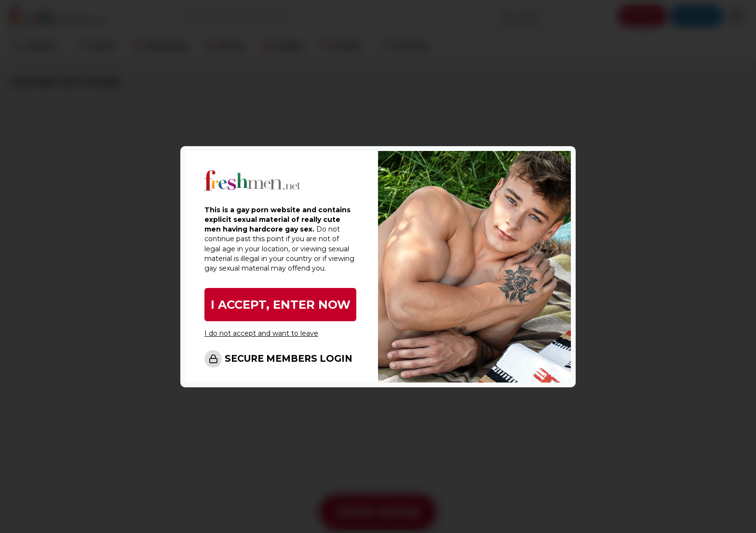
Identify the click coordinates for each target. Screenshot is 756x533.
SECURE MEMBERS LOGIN (289, 359)
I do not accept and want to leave (261, 333)
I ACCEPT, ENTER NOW (281, 305)
